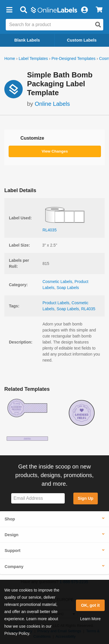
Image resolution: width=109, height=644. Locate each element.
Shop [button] (10, 519)
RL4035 (88, 309)
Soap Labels (68, 288)
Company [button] (14, 567)
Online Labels (52, 104)
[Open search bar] (23, 10)
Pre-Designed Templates (73, 58)
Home (10, 58)
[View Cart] (99, 10)
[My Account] (84, 10)
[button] (9, 10)
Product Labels (56, 303)
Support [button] (13, 551)
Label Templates (33, 58)
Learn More (90, 619)
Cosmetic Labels (58, 282)
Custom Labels (82, 40)
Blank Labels (27, 40)
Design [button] (12, 535)
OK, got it (90, 605)
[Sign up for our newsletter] (38, 498)
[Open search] (98, 25)
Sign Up (85, 498)
